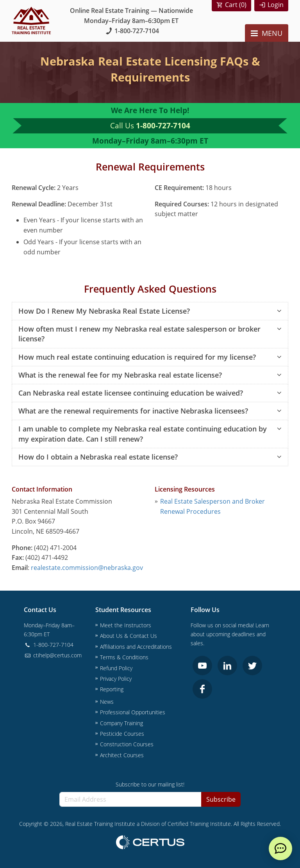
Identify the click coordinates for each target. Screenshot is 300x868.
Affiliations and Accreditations (136, 647)
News (107, 702)
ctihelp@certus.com (53, 655)
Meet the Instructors (126, 625)
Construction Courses (127, 744)
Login (276, 5)
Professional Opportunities (133, 712)
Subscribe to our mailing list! (150, 784)
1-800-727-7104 (131, 31)
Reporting (112, 689)
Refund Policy (116, 668)
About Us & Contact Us (129, 636)
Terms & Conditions (124, 657)
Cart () (236, 5)
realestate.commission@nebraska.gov (87, 568)
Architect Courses (122, 755)
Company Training (121, 723)
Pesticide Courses (122, 734)
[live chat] (280, 848)
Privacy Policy (116, 679)
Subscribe (221, 799)
